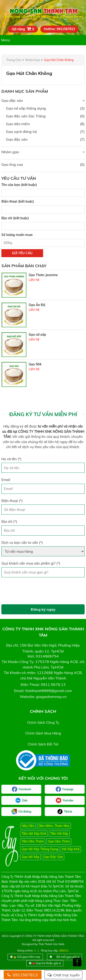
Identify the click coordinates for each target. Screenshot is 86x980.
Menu (6, 40)
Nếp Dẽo (28, 826)
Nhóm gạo (10, 152)
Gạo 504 (35, 364)
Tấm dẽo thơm (33, 841)
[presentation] (36, 591)
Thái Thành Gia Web (51, 944)
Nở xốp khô (71, 849)
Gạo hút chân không (59, 60)
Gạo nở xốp (37, 335)
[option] (43, 285)
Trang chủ (14, 60)
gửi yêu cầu (22, 253)
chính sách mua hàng (43, 733)
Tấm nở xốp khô (34, 834)
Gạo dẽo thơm (59, 841)
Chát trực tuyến (64, 975)
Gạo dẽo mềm (18, 124)
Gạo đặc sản (12, 100)
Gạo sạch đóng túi (21, 132)
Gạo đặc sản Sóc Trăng (26, 116)
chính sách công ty (43, 722)
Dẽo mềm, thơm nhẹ (54, 826)
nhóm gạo (33, 60)
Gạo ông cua (12, 164)
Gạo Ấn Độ (37, 305)
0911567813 (23, 975)
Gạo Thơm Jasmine (43, 275)
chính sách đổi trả (43, 744)
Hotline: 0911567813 (59, 29)
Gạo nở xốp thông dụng (26, 108)
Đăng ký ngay (43, 609)
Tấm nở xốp (59, 834)
